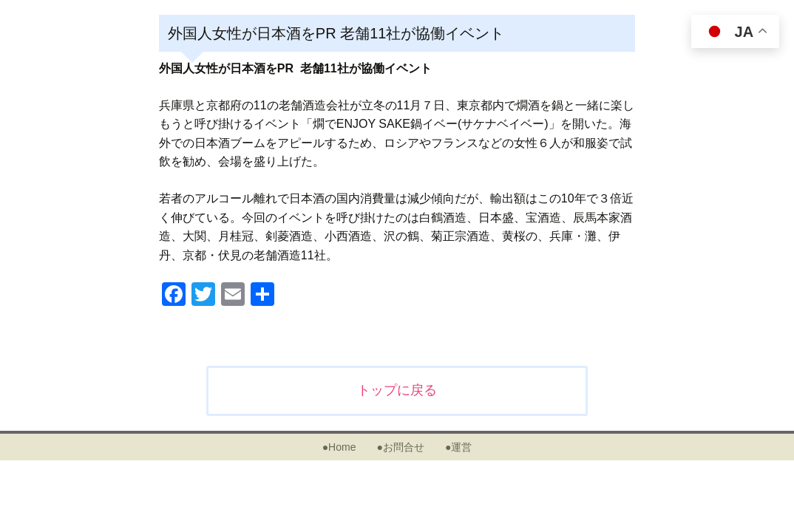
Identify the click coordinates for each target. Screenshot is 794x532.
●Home (339, 447)
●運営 (458, 447)
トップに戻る (397, 390)
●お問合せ (400, 447)
